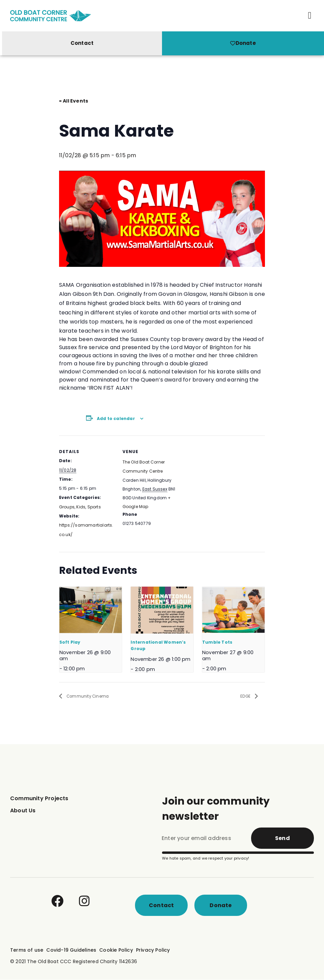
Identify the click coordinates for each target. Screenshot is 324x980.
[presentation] (91, 610)
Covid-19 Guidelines (71, 950)
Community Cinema (91, 697)
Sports (94, 507)
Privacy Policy (153, 950)
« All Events (74, 101)
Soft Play (70, 642)
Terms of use (27, 950)
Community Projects (39, 799)
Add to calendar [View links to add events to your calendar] (116, 418)
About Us (23, 811)
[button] (310, 16)
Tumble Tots (217, 642)
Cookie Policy (116, 950)
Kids (81, 507)
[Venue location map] (221, 482)
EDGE (245, 697)
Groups (67, 507)
